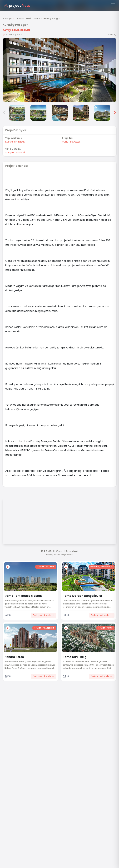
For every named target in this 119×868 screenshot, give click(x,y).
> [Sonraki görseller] (115, 113)
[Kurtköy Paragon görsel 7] (102, 113)
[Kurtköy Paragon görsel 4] (38, 113)
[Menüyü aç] (113, 5)
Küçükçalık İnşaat (15, 142)
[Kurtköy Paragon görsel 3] (17, 113)
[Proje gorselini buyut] (59, 70)
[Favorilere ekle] (8, 567)
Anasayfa (7, 19)
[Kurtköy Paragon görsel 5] (60, 113)
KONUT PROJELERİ (23, 19)
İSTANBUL (37, 19)
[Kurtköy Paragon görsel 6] (81, 113)
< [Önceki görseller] (4, 113)
